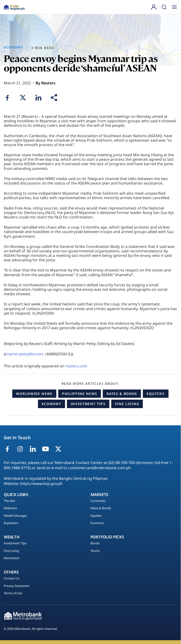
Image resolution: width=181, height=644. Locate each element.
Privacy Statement (17, 586)
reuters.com (76, 366)
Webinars (10, 508)
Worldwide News (34, 394)
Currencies (98, 501)
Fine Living (127, 404)
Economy (51, 404)
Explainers (11, 523)
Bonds (95, 543)
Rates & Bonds (122, 394)
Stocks (95, 551)
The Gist (9, 501)
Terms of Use (13, 593)
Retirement (12, 558)
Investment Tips (88, 404)
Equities (156, 394)
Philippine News (80, 394)
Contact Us (12, 578)
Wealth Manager (15, 516)
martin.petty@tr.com (24, 354)
